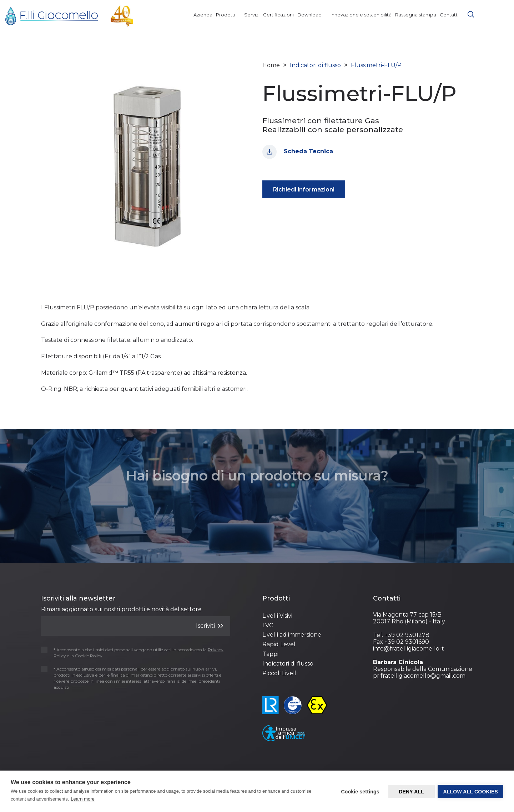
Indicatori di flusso (288, 664)
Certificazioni (278, 15)
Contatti (449, 15)
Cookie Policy (348, 766)
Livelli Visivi (277, 616)
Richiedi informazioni (304, 190)
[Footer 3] (423, 599)
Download (312, 15)
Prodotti (228, 15)
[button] (471, 13)
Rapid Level (279, 644)
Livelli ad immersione (292, 635)
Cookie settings (360, 792)
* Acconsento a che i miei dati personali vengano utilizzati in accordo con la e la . (132, 653)
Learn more (82, 799)
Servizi (252, 15)
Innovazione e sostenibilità (361, 15)
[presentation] (83, 708)
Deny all (411, 792)
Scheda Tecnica (298, 152)
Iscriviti (210, 626)
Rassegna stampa (416, 15)
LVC (268, 625)
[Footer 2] (312, 599)
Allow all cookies (470, 792)
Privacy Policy (305, 766)
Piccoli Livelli (280, 673)
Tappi (270, 654)
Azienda (203, 15)
